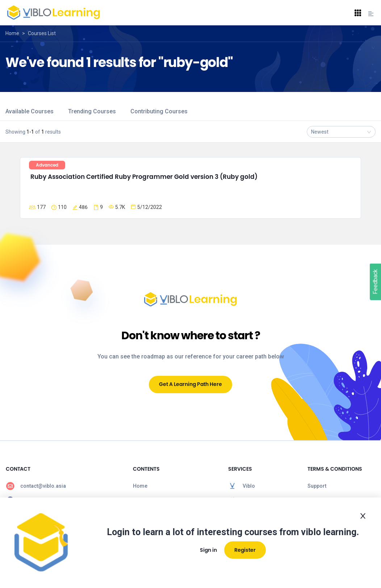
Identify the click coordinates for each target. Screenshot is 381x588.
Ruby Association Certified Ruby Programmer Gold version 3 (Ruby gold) (144, 177)
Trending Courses (92, 111)
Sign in (208, 550)
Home (12, 33)
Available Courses (30, 111)
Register (245, 550)
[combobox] (341, 132)
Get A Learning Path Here (190, 384)
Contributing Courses (159, 111)
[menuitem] (64, 486)
